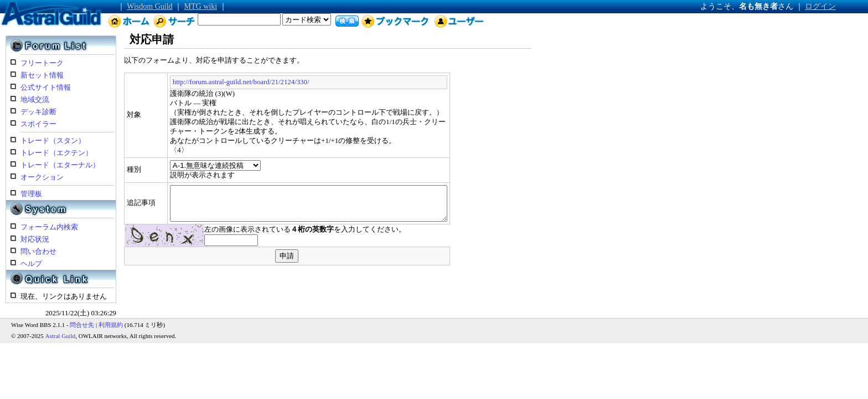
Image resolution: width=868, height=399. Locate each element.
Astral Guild (61, 336)
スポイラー (38, 124)
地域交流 (35, 100)
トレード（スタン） (53, 141)
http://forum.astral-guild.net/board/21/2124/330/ (210, 82)
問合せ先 (82, 325)
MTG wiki (201, 6)
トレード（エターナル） (60, 165)
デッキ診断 (38, 112)
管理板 (31, 194)
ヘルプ (31, 264)
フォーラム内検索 (49, 227)
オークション (42, 177)
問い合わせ (38, 252)
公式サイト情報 (46, 88)
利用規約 (111, 325)
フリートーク (42, 63)
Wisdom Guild (149, 6)
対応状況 (35, 239)
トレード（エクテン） (56, 153)
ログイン (820, 6)
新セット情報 (42, 75)
